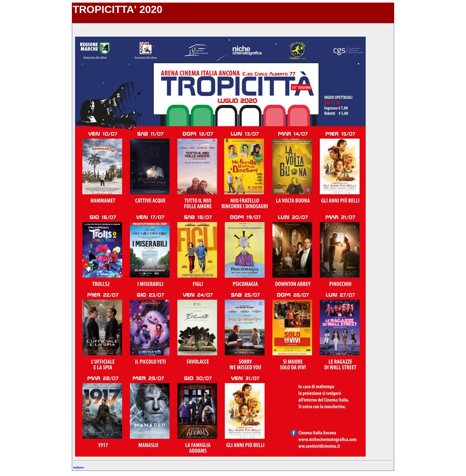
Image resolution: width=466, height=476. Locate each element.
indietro (79, 468)
